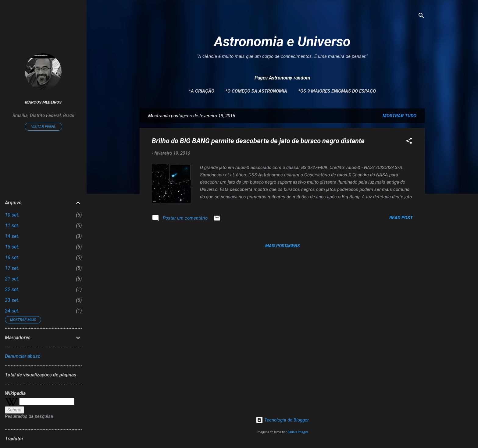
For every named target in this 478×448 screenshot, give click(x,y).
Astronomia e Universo (282, 42)
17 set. (12, 268)
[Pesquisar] (421, 17)
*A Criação (202, 91)
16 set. (12, 258)
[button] (409, 142)
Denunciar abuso (23, 356)
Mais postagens (282, 246)
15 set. (12, 247)
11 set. (12, 226)
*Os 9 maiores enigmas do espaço (337, 91)
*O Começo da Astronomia (256, 91)
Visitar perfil (43, 127)
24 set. (12, 311)
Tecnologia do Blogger (282, 420)
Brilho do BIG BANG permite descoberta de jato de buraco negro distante (258, 141)
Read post (401, 218)
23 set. (12, 300)
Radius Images (298, 432)
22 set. (12, 289)
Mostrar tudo (400, 116)
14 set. (12, 236)
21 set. (12, 279)
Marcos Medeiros (43, 102)
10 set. (12, 215)
